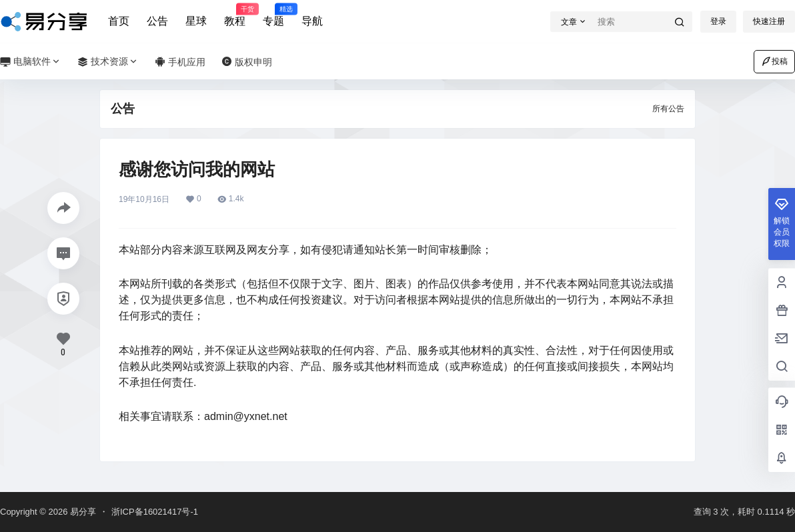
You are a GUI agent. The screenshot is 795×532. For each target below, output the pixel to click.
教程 (235, 15)
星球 (196, 21)
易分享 (82, 512)
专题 (273, 15)
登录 (718, 21)
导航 (312, 21)
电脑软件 (31, 62)
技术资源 (108, 62)
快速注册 (769, 21)
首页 (119, 21)
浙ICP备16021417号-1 (155, 512)
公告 (157, 21)
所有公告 (668, 109)
